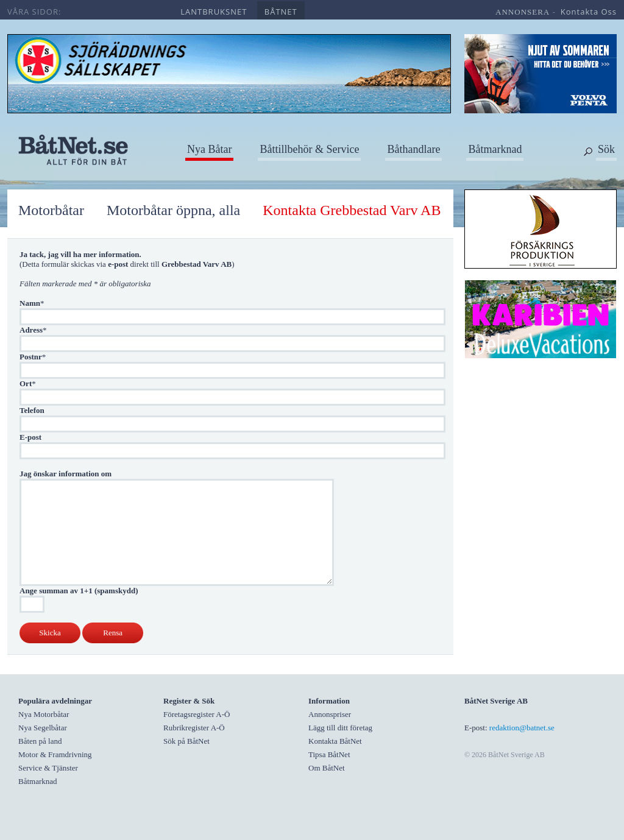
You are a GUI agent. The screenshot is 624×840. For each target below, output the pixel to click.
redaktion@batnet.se (522, 728)
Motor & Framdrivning (55, 754)
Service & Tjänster (48, 768)
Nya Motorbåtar (44, 714)
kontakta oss (589, 12)
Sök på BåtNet (186, 741)
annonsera (523, 12)
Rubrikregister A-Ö (194, 728)
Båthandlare (413, 149)
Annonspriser (330, 714)
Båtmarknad (495, 149)
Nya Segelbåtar (43, 728)
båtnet (281, 12)
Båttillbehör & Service (309, 149)
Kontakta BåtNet (335, 741)
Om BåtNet (327, 768)
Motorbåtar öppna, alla (173, 210)
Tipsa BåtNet (329, 754)
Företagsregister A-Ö (197, 714)
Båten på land (40, 741)
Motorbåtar (51, 210)
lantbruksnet (214, 12)
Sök (606, 149)
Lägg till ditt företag (340, 728)
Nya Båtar (209, 149)
